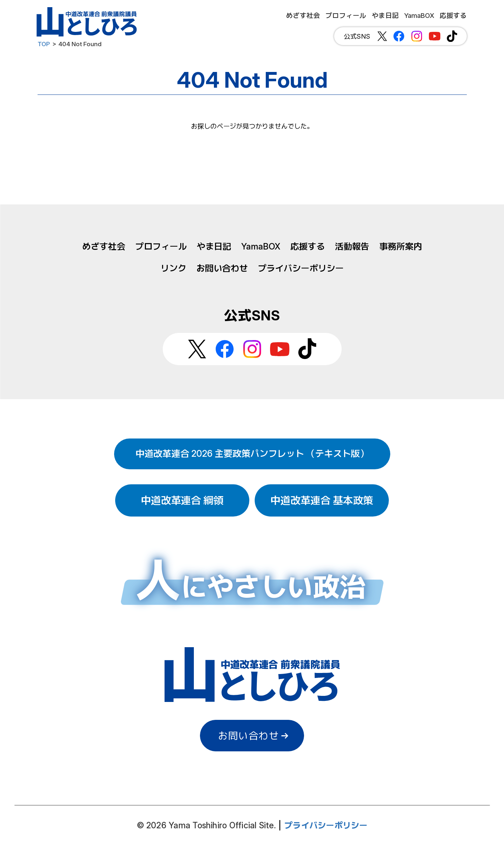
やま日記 (214, 246)
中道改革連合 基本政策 (322, 500)
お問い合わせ (222, 268)
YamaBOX (261, 246)
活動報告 (352, 246)
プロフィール (161, 246)
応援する (308, 246)
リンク (173, 268)
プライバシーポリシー (301, 268)
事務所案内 (401, 246)
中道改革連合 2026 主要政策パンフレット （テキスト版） (252, 454)
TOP (44, 44)
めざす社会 (104, 246)
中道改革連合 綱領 (182, 500)
